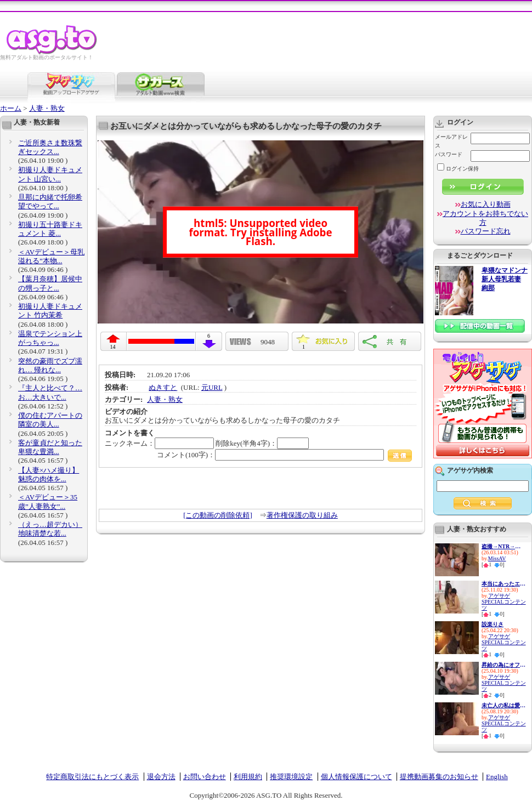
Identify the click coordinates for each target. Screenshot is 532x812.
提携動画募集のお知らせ (439, 777)
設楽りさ (493, 624)
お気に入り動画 (486, 204)
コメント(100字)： (284, 455)
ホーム (11, 108)
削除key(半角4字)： (262, 443)
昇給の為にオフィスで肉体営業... (503, 665)
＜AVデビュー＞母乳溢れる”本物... (51, 256)
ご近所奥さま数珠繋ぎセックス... (50, 147)
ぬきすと (163, 387)
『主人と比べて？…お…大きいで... (50, 392)
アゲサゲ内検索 (470, 470)
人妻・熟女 (47, 108)
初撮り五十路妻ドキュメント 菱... (50, 229)
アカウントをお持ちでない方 (485, 218)
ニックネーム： (159, 443)
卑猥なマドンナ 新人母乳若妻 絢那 (505, 279)
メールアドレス (451, 141)
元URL (212, 387)
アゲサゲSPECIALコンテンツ (504, 602)
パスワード (449, 154)
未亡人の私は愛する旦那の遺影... (503, 705)
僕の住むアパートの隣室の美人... (50, 420)
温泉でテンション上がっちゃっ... (50, 338)
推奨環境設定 (291, 777)
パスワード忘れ (486, 231)
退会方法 (161, 777)
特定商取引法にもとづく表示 (92, 777)
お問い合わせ (205, 777)
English (497, 777)
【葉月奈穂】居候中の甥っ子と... (50, 283)
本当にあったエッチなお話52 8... (503, 584)
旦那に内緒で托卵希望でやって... (50, 201)
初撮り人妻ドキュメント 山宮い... (50, 174)
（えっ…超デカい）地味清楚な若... (50, 529)
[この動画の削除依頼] (218, 515)
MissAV (497, 558)
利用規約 (248, 777)
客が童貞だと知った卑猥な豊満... (50, 447)
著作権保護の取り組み (302, 515)
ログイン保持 (458, 169)
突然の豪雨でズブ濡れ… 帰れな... (50, 365)
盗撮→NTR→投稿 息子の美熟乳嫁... (503, 546)
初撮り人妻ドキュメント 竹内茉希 (50, 311)
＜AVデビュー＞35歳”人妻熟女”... (48, 501)
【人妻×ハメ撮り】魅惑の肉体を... (49, 475)
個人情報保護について (356, 777)
